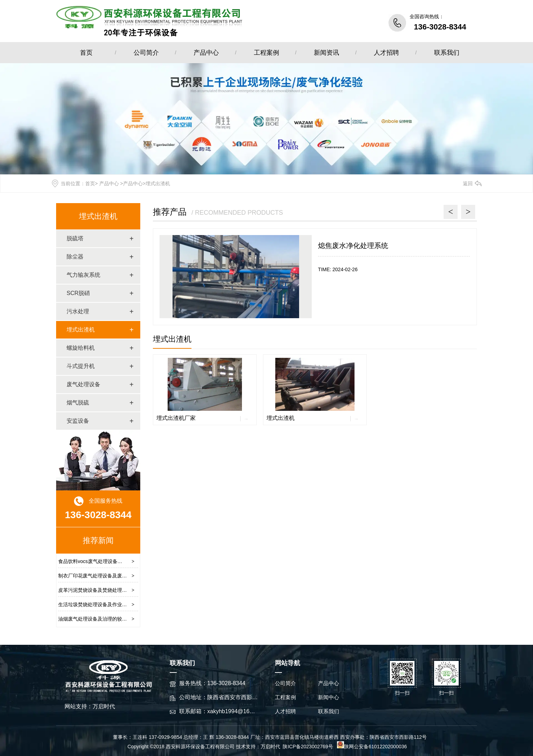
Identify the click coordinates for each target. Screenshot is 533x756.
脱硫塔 (75, 238)
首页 (86, 53)
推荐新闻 (98, 540)
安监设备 (78, 421)
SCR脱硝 (78, 293)
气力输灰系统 (83, 275)
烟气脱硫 (78, 403)
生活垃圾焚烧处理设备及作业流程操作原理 (105, 604)
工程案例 (266, 53)
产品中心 (206, 53)
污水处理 (78, 311)
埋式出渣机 (98, 216)
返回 (468, 183)
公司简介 (146, 53)
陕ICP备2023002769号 (308, 747)
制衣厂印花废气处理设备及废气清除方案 (102, 576)
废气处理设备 (83, 384)
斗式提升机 (81, 366)
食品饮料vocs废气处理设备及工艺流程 (100, 561)
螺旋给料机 (81, 348)
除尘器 (75, 257)
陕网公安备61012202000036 (372, 747)
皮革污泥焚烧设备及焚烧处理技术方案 (100, 590)
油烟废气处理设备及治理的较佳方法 (97, 619)
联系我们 (447, 53)
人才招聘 (386, 53)
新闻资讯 (326, 53)
